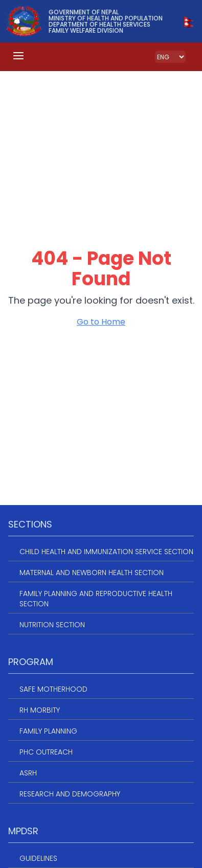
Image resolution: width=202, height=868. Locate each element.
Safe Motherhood (53, 689)
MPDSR (23, 831)
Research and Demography (70, 794)
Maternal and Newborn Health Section (92, 573)
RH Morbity (40, 710)
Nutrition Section (52, 625)
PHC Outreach (46, 752)
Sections (30, 524)
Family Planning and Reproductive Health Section (96, 599)
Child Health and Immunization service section (106, 552)
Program (31, 662)
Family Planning (48, 731)
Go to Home (101, 322)
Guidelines (38, 858)
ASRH (28, 773)
